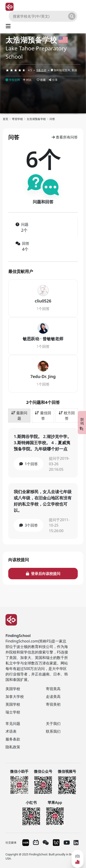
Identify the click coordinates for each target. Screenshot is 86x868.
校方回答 (67, 416)
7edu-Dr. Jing (43, 376)
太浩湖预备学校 (31, 40)
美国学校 (13, 689)
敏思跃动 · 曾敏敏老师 (43, 339)
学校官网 (13, 80)
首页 (6, 119)
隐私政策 (13, 747)
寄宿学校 (17, 119)
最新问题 (19, 416)
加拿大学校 (15, 697)
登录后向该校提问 (43, 574)
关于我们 (53, 724)
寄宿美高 (53, 689)
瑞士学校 (13, 712)
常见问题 (13, 724)
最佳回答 (43, 416)
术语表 (11, 731)
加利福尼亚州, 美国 (64, 70)
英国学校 (13, 704)
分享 (53, 80)
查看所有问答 (65, 137)
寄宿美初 (53, 704)
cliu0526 (43, 301)
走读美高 (53, 697)
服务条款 (13, 739)
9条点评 (41, 70)
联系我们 (53, 731)
